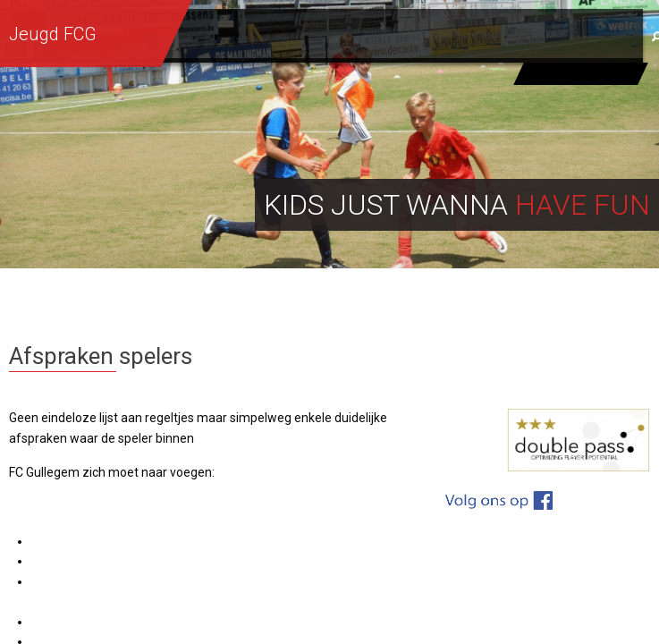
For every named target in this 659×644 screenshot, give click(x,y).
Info (408, 37)
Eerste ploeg (581, 73)
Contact (486, 37)
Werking (241, 37)
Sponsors (583, 37)
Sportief (331, 37)
